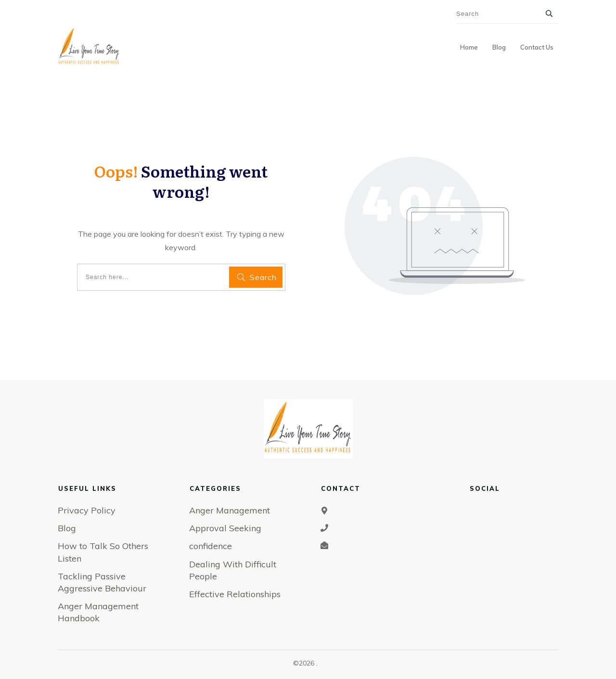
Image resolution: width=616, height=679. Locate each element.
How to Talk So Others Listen (103, 552)
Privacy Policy (87, 510)
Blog (67, 528)
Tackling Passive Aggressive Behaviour (102, 582)
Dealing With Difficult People (233, 570)
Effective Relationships (235, 594)
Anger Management (230, 510)
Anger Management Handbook (98, 612)
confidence (211, 546)
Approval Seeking (225, 528)
